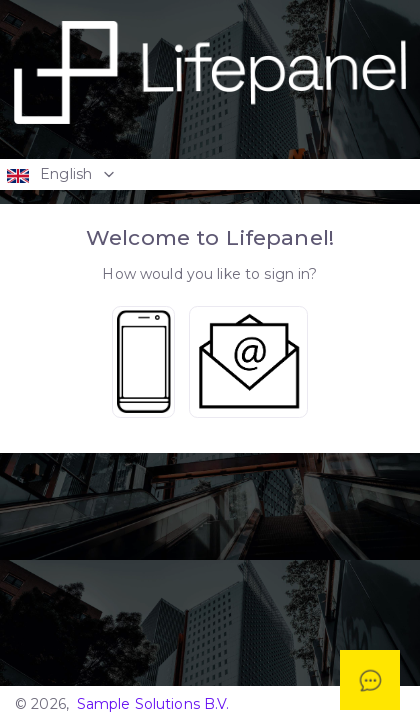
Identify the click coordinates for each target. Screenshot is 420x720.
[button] (210, 174)
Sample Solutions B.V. (153, 704)
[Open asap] (370, 680)
